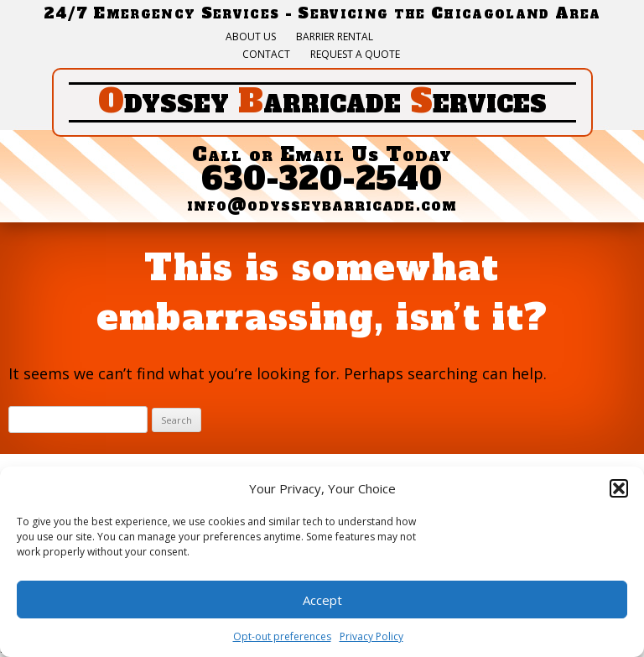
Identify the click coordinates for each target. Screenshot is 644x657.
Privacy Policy (371, 636)
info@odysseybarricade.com (322, 205)
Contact (266, 55)
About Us (251, 37)
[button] (619, 488)
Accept (322, 600)
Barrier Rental (335, 37)
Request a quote (355, 55)
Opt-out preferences (282, 636)
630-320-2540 (322, 179)
